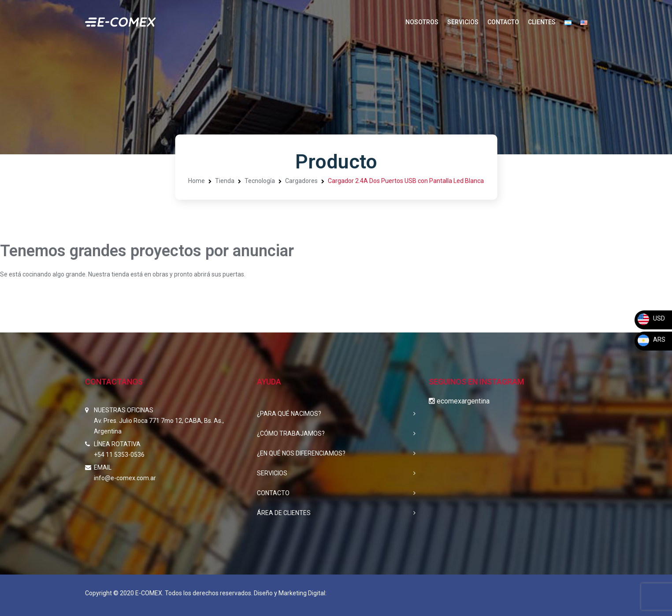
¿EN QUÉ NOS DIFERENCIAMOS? (301, 453)
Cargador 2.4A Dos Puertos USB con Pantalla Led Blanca (406, 181)
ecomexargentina (459, 401)
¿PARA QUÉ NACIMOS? (289, 414)
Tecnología (260, 181)
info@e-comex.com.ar (125, 478)
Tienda (225, 181)
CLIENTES (542, 22)
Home (197, 181)
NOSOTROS (422, 22)
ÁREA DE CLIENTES (284, 513)
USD (651, 318)
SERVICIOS (463, 22)
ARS (651, 340)
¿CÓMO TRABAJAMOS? (291, 433)
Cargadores (301, 181)
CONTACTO (503, 22)
